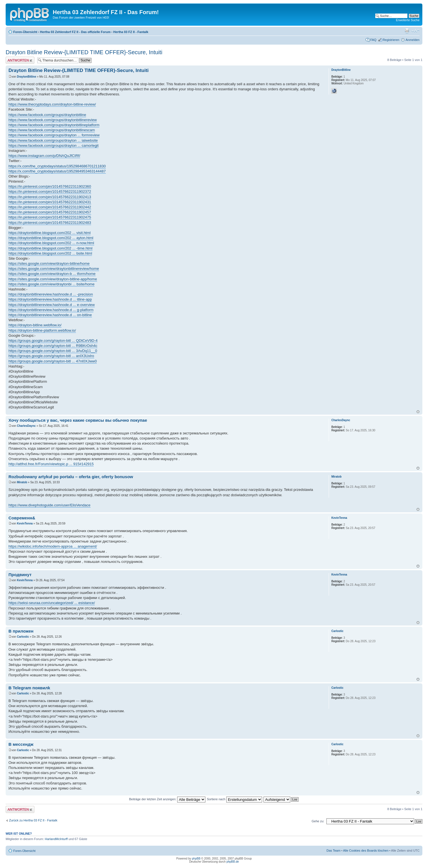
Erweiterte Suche (408, 20)
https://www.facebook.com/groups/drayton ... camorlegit (53, 146)
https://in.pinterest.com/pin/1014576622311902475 (50, 217)
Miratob (22, 482)
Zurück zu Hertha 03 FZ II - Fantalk (33, 820)
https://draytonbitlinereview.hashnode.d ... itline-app (50, 299)
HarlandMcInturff (56, 839)
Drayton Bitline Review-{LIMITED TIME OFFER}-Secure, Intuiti (84, 52)
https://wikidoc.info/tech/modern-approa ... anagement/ (53, 546)
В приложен (21, 631)
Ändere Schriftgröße (415, 31)
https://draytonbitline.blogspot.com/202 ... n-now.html (51, 243)
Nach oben (418, 412)
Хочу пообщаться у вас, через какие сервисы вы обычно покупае (78, 420)
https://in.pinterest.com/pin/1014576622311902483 (50, 223)
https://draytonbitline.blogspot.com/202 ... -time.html (51, 248)
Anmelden (412, 40)
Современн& (22, 518)
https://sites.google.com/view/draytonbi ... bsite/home (51, 284)
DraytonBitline (27, 77)
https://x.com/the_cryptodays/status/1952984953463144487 (57, 171)
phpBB (196, 859)
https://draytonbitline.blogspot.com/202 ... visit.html (50, 233)
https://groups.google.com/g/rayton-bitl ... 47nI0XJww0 (53, 361)
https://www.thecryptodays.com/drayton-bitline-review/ (52, 104)
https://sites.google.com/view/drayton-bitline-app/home (53, 279)
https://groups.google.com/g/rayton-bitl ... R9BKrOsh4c (53, 346)
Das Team (333, 850)
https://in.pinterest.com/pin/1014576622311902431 (50, 202)
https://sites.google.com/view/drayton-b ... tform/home (52, 274)
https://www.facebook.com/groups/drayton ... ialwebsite (53, 140)
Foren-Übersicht (25, 32)
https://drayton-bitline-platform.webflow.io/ (42, 330)
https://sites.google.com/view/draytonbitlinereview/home (54, 269)
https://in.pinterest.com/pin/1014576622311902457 (50, 212)
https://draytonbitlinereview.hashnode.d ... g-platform (51, 310)
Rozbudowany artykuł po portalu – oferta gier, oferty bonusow (71, 477)
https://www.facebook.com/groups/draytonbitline (47, 115)
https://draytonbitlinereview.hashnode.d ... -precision (51, 294)
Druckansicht (407, 31)
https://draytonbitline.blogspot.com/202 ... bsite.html (50, 253)
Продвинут (20, 575)
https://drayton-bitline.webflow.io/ (35, 325)
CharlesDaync (26, 426)
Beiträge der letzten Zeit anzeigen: (167, 799)
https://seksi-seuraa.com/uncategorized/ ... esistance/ (52, 603)
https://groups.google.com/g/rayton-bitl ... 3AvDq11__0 (53, 351)
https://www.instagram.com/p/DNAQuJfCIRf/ (44, 156)
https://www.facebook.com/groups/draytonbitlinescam (52, 130)
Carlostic (23, 637)
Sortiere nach (234, 799)
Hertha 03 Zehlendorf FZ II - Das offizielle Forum (75, 32)
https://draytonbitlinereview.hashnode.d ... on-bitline (50, 315)
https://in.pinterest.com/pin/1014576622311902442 (50, 207)
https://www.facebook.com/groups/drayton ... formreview (54, 135)
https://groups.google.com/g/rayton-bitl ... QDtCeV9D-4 (53, 341)
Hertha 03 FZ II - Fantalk (131, 32)
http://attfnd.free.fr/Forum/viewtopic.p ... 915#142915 (51, 464)
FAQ (373, 40)
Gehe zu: (318, 821)
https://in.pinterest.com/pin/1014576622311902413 (50, 197)
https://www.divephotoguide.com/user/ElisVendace (50, 505)
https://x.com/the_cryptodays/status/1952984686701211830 (57, 166)
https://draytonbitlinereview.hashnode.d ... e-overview (52, 305)
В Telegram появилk (29, 688)
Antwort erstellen (20, 60)
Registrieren (391, 40)
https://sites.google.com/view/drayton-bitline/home (49, 264)
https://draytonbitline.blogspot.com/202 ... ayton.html (51, 238)
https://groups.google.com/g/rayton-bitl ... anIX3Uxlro (51, 356)
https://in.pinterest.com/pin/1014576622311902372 (50, 192)
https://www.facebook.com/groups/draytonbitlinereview (53, 120)
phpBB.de (233, 862)
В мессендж (21, 744)
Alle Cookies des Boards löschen (366, 850)
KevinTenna (25, 523)
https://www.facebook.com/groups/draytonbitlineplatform (54, 125)
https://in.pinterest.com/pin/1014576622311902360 (50, 186)
